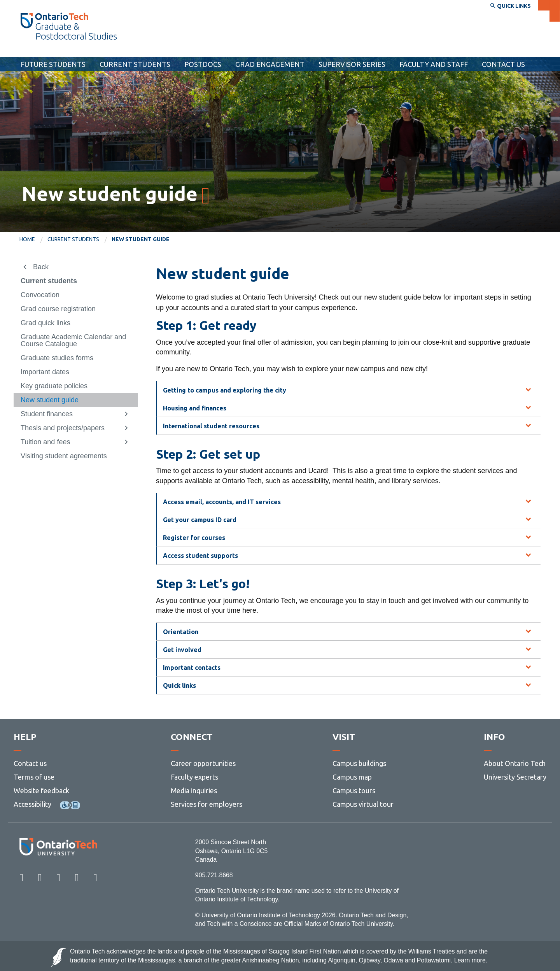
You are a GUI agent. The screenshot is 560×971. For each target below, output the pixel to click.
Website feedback (41, 790)
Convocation (40, 295)
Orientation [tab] (181, 632)
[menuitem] (33, 240)
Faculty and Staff (434, 64)
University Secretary (515, 777)
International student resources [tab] (211, 426)
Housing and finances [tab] (195, 408)
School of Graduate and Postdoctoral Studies (101, 50)
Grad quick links (45, 323)
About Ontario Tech (515, 763)
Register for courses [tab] (194, 538)
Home (27, 239)
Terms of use (34, 777)
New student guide (50, 400)
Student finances (47, 414)
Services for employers (206, 804)
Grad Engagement (270, 64)
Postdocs (203, 64)
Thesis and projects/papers (63, 428)
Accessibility (32, 804)
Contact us (30, 763)
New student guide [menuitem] (141, 239)
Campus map (352, 777)
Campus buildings (359, 763)
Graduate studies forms (57, 358)
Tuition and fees (45, 442)
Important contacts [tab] (192, 668)
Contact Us (503, 64)
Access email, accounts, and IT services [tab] (222, 502)
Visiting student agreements (64, 456)
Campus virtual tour (363, 804)
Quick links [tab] (179, 685)
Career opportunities (203, 763)
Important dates (45, 372)
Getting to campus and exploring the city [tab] (225, 390)
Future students (53, 64)
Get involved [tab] (182, 650)
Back (41, 267)
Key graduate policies (54, 386)
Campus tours (354, 790)
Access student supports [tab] (200, 556)
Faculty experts (194, 777)
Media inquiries (194, 790)
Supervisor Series (352, 64)
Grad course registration (58, 309)
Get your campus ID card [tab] (200, 520)
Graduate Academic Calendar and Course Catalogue (73, 340)
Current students (135, 64)
